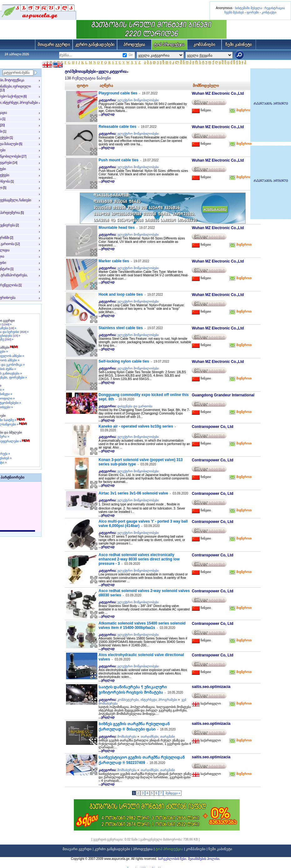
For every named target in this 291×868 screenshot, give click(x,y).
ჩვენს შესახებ (234, 12)
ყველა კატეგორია (112, 72)
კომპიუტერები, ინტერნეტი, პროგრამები (147, 700)
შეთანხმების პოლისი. (204, 859)
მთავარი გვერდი (54, 45)
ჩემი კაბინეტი (239, 45)
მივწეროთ (243, 110)
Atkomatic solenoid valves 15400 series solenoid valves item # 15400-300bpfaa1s (142, 625)
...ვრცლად (107, 114)
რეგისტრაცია (275, 8)
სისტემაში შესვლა (248, 8)
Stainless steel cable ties (121, 328)
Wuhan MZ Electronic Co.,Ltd (218, 93)
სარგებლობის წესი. (173, 859)
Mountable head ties (117, 228)
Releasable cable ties (117, 127)
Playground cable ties (118, 93)
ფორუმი (253, 12)
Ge (131, 55)
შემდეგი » (172, 793)
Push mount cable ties (118, 160)
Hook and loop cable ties (121, 294)
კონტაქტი (269, 12)
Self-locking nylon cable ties (124, 361)
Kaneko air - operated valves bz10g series (136, 426)
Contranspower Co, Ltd (213, 427)
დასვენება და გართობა (135, 406)
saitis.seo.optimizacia (211, 687)
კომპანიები (204, 45)
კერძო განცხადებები (95, 45)
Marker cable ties (114, 261)
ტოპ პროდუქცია (169, 45)
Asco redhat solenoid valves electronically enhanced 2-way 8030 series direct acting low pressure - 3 (139, 559)
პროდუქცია (134, 45)
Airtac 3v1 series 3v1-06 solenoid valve (133, 493)
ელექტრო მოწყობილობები (138, 100)
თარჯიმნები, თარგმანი (158, 737)
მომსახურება (127, 737)
